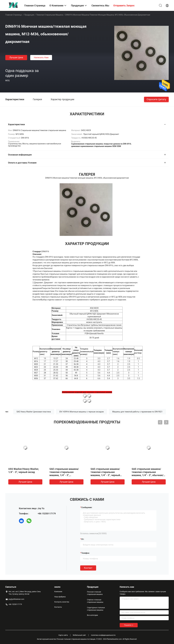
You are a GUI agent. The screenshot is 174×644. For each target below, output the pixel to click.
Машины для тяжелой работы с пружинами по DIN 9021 (137, 412)
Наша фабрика (60, 597)
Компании (58, 592)
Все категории (92, 615)
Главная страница (13, 15)
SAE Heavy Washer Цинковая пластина (34, 412)
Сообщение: (87, 507)
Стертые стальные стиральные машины (95, 601)
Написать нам (41, 58)
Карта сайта (63, 635)
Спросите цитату (156, 99)
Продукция (29, 15)
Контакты (58, 607)
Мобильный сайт (79, 635)
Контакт (88, 568)
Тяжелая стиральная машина (50, 15)
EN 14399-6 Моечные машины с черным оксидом (81, 412)
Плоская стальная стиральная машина (95, 593)
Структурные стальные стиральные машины (96, 609)
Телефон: (85, 553)
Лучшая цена (16, 58)
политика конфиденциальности (103, 635)
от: (83, 539)
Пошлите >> (129, 625)
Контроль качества (62, 602)
